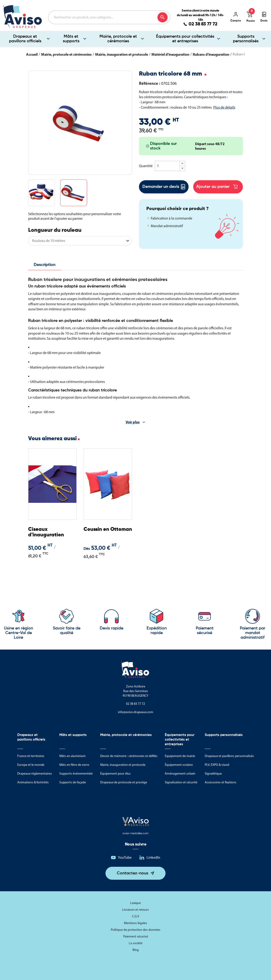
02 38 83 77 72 (203, 24)
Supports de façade (73, 782)
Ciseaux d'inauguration (46, 532)
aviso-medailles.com (135, 833)
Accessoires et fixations (221, 782)
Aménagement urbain (180, 774)
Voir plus (133, 422)
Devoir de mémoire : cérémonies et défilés (129, 756)
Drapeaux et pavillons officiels (25, 39)
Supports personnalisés (224, 735)
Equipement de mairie (180, 756)
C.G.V (136, 916)
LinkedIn (153, 857)
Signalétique (213, 774)
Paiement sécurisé (136, 936)
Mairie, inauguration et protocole (123, 765)
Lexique (135, 903)
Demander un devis (164, 187)
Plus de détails (224, 107)
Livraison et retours (135, 910)
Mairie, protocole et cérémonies (118, 39)
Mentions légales (135, 923)
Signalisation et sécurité (181, 782)
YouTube (125, 857)
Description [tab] (45, 265)
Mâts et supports (71, 39)
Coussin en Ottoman (108, 529)
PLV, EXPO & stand (217, 765)
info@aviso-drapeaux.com (136, 712)
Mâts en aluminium (72, 756)
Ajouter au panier (217, 187)
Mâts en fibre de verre (74, 765)
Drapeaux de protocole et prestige (124, 782)
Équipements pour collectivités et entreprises (185, 39)
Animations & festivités (33, 782)
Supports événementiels (76, 774)
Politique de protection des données (136, 930)
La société (136, 943)
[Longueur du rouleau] (80, 241)
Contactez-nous (132, 873)
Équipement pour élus (115, 774)
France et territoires (31, 756)
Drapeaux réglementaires (35, 774)
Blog (136, 950)
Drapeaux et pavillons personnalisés (229, 756)
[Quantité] (167, 166)
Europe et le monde (31, 765)
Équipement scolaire (179, 765)
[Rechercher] (109, 17)
